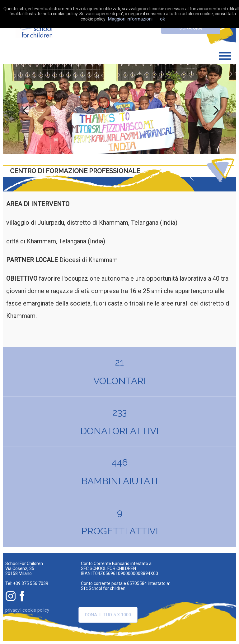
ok (162, 19)
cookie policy (36, 610)
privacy (12, 610)
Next (215, 109)
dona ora (191, 28)
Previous (24, 109)
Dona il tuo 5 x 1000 (108, 615)
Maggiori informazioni (130, 19)
